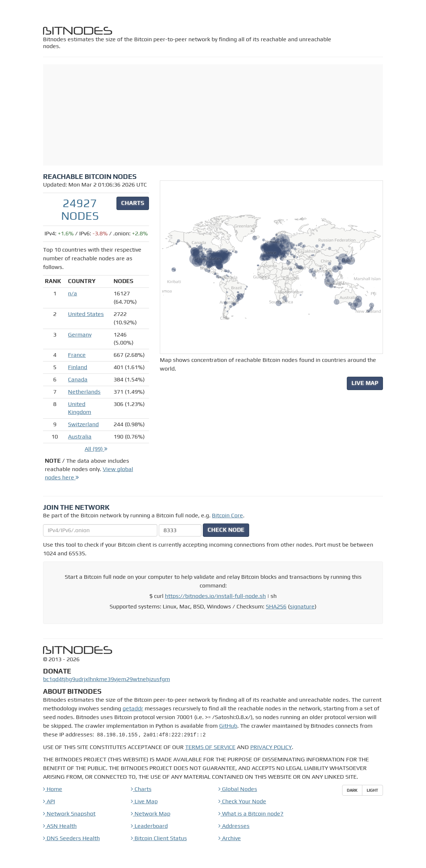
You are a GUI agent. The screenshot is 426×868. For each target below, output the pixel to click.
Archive (230, 838)
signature (302, 606)
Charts (141, 789)
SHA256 (276, 606)
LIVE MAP (365, 383)
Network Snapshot (69, 814)
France (77, 355)
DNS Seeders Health (71, 838)
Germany (80, 335)
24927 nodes (80, 209)
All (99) (96, 449)
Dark (352, 790)
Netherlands (84, 392)
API (49, 801)
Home (53, 789)
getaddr (133, 708)
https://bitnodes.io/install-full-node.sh (215, 596)
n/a (73, 293)
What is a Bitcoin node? (251, 814)
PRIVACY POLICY (271, 747)
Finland (78, 367)
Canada (78, 379)
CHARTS (133, 203)
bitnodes (78, 31)
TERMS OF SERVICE (210, 747)
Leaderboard (149, 826)
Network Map (151, 814)
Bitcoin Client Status (159, 838)
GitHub (228, 726)
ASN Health (60, 826)
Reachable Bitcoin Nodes (90, 176)
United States (86, 314)
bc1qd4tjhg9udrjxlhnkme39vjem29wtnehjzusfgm (107, 679)
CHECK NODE (226, 530)
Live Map (144, 801)
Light (372, 790)
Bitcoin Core (227, 515)
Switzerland (83, 424)
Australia (80, 437)
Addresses (234, 826)
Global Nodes (238, 789)
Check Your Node (242, 801)
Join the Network (76, 507)
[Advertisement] (213, 115)
